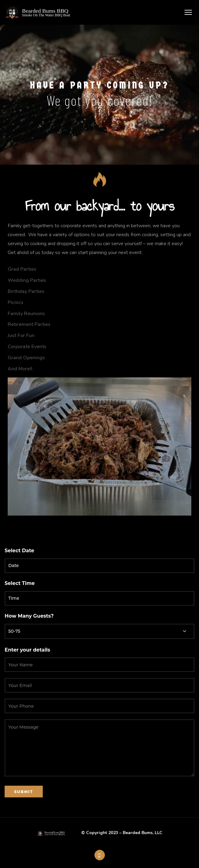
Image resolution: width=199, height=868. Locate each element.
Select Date (19, 551)
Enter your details (27, 650)
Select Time (20, 583)
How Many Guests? (29, 616)
